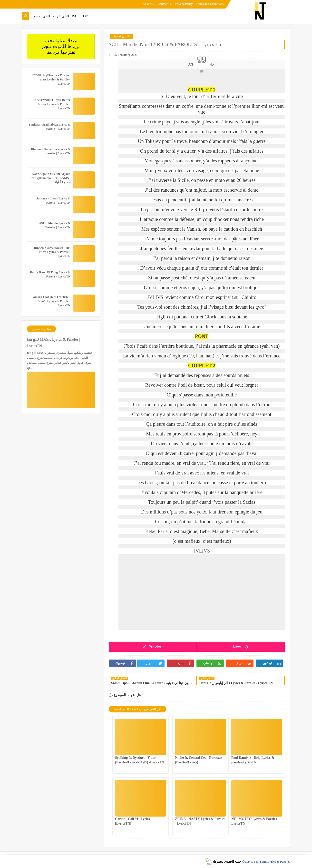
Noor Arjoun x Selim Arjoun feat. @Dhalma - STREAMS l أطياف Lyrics (50, 178)
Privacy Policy (184, 4)
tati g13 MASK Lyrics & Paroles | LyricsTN (54, 343)
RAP (75, 16)
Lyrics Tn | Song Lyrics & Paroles (267, 862)
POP (84, 16)
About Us (148, 4)
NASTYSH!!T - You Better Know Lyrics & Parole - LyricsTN (52, 104)
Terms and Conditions (210, 4)
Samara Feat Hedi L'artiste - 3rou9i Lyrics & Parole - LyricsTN (51, 301)
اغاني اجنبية (42, 16)
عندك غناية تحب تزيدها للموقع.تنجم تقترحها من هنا (61, 46)
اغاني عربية (61, 16)
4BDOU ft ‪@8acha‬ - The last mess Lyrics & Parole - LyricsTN (51, 79)
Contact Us (165, 4)
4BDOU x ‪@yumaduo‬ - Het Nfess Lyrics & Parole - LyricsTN (52, 252)
